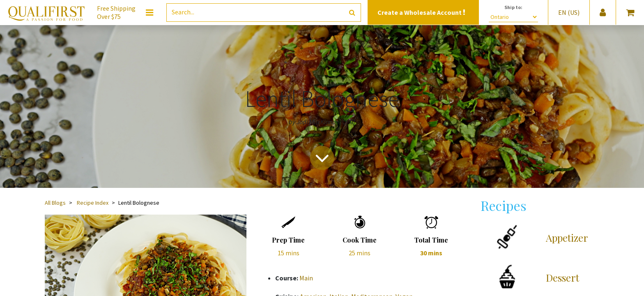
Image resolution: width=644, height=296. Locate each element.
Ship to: (513, 7)
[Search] (352, 13)
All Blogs (55, 203)
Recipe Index (93, 203)
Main (306, 278)
